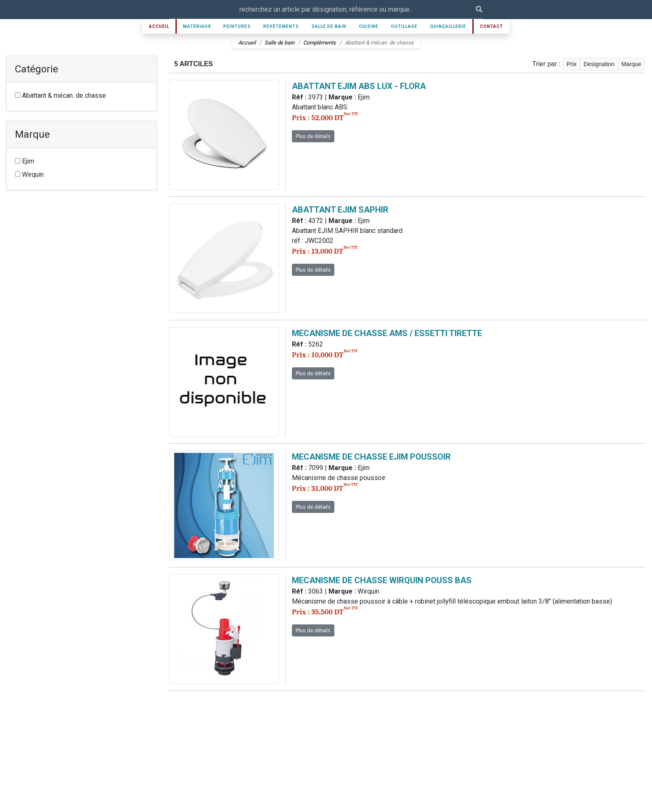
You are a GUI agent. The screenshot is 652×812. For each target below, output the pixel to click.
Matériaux (197, 26)
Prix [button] (571, 64)
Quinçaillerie (448, 26)
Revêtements (281, 26)
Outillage (404, 26)
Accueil (159, 26)
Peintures (237, 26)
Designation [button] (599, 64)
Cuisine (369, 26)
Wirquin (29, 175)
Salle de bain (329, 26)
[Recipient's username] (322, 9)
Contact (491, 26)
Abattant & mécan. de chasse (61, 95)
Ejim (25, 161)
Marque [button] (631, 64)
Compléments (320, 43)
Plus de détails (313, 136)
